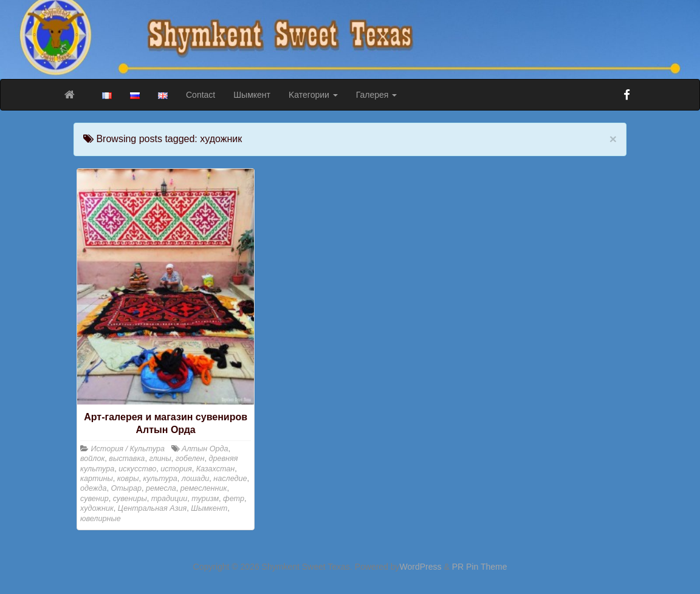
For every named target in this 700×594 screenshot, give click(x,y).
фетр (234, 499)
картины (97, 479)
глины (160, 459)
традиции (170, 499)
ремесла (161, 488)
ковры (128, 479)
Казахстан (216, 469)
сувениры (130, 499)
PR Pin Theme (480, 567)
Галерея (377, 95)
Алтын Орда (205, 449)
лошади (196, 479)
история (176, 469)
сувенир (94, 499)
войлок (92, 459)
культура (160, 479)
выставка (127, 459)
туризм (205, 499)
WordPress (421, 567)
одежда (93, 488)
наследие (230, 479)
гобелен (190, 459)
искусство (137, 469)
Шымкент (252, 95)
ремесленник (204, 488)
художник (97, 508)
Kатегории (313, 95)
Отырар (126, 488)
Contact (201, 95)
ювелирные (101, 519)
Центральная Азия (152, 508)
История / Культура (128, 449)
